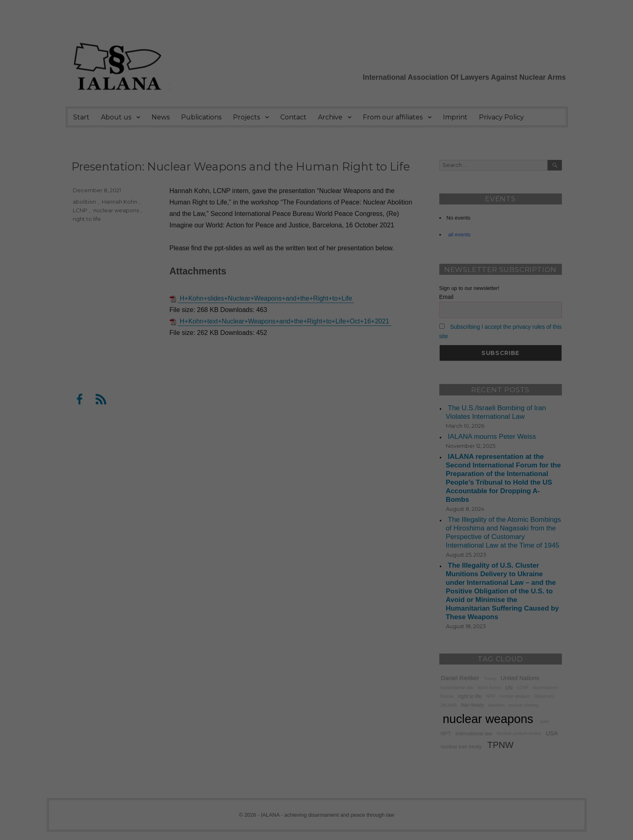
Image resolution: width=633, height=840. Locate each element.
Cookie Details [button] (317, 220)
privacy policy (311, 98)
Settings (291, 106)
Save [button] (317, 177)
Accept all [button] (317, 153)
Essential (228, 125)
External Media (393, 125)
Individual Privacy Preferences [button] (316, 202)
